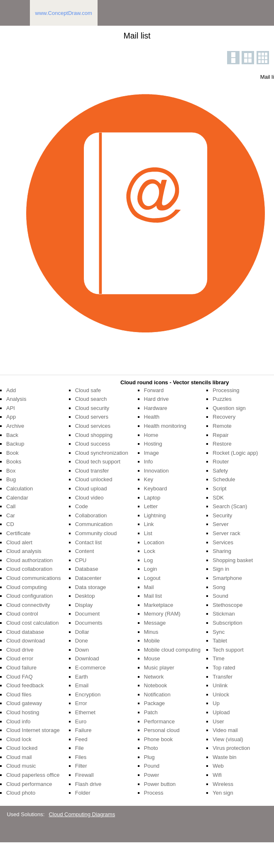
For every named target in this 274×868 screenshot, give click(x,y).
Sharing (222, 551)
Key (149, 479)
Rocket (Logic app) (235, 453)
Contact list (88, 542)
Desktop (85, 596)
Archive (15, 426)
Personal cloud (162, 730)
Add (11, 390)
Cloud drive (20, 650)
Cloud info (18, 721)
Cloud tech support (98, 462)
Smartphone (227, 578)
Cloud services (93, 426)
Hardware (156, 408)
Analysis (16, 399)
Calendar (17, 498)
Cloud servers (92, 417)
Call (11, 506)
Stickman (224, 614)
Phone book (158, 739)
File (80, 748)
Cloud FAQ (20, 677)
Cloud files (19, 695)
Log (149, 560)
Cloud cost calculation (32, 623)
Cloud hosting (23, 712)
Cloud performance (29, 784)
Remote (222, 426)
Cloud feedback (25, 685)
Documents (89, 623)
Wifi (217, 775)
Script (219, 489)
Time (218, 658)
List (148, 533)
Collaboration (91, 515)
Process (154, 793)
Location (154, 542)
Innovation (157, 471)
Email (82, 685)
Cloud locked (22, 748)
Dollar (82, 632)
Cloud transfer (92, 471)
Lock (150, 551)
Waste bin (224, 757)
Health (152, 417)
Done (82, 641)
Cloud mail (19, 757)
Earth (82, 677)
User (218, 721)
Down (82, 650)
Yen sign (223, 793)
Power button (160, 784)
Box (11, 471)
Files (81, 757)
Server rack (226, 533)
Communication (94, 524)
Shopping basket (233, 560)
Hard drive (157, 399)
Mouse (152, 658)
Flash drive (88, 784)
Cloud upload (91, 489)
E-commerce (91, 668)
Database (87, 569)
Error (81, 703)
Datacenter (88, 578)
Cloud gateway (24, 703)
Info (149, 462)
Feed (81, 739)
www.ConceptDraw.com (64, 13)
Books (14, 462)
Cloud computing (27, 587)
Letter (151, 506)
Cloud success (93, 444)
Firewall (84, 775)
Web (218, 766)
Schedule (224, 479)
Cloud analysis (24, 551)
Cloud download (26, 641)
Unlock (221, 695)
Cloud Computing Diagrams (82, 814)
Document (87, 614)
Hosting (153, 444)
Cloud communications (34, 578)
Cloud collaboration (29, 569)
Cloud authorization (29, 560)
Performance (159, 721)
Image (152, 453)
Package (155, 703)
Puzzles (222, 399)
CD (10, 524)
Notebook (156, 685)
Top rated (224, 668)
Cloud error (20, 658)
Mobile (152, 641)
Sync (219, 632)
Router (221, 462)
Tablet (220, 641)
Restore (222, 444)
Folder (83, 793)
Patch (151, 712)
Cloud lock (19, 739)
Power (152, 775)
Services (223, 542)
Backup (15, 444)
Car (11, 515)
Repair (220, 435)
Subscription (228, 623)
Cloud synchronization (102, 453)
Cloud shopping (94, 435)
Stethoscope (228, 605)
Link (149, 524)
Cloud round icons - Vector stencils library (175, 382)
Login (151, 569)
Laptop (152, 498)
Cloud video (89, 498)
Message (155, 623)
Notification (157, 695)
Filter (81, 766)
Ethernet (85, 712)
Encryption (88, 695)
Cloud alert (19, 542)
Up (216, 703)
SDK (218, 498)
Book (12, 453)
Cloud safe (88, 390)
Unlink (220, 685)
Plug (149, 757)
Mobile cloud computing (172, 650)
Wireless (223, 784)
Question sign (229, 408)
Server (220, 524)
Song (219, 587)
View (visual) (228, 739)
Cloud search (91, 399)
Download (87, 658)
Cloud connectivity (28, 605)
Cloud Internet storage (33, 730)
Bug (11, 479)
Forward (154, 390)
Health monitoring (165, 426)
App (11, 417)
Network (154, 677)
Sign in (221, 569)
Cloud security (92, 408)
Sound (220, 596)
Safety (220, 471)
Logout (152, 578)
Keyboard (156, 489)
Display (84, 605)
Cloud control (22, 614)
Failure (83, 730)
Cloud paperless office (33, 775)
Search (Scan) (230, 506)
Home (151, 435)
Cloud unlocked (94, 479)
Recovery (224, 417)
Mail (149, 587)
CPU (81, 560)
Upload (221, 712)
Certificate (18, 533)
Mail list (153, 596)
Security (222, 515)
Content (85, 551)
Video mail (225, 730)
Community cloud (96, 533)
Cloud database (25, 632)
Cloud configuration (29, 596)
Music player (159, 668)
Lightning (155, 515)
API (11, 408)
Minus (151, 632)
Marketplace (159, 605)
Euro (81, 721)
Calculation (20, 489)
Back (12, 435)
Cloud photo (21, 793)
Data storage (91, 587)
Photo (151, 748)
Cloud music (21, 766)
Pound (152, 766)
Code (82, 506)
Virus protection (231, 748)
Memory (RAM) (162, 614)
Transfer (223, 677)
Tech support (228, 650)
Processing (226, 390)
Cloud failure (21, 668)
